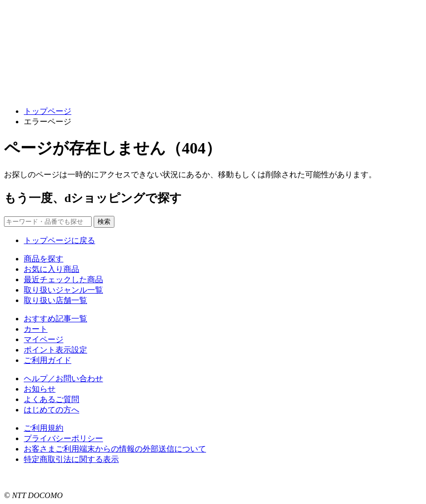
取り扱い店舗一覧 (55, 300)
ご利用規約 (44, 428)
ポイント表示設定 (55, 350)
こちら (127, 478)
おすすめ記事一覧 (55, 319)
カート (36, 329)
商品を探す (44, 259)
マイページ (44, 339)
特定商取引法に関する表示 (71, 459)
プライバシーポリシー (63, 438)
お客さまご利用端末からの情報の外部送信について (115, 449)
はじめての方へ (52, 410)
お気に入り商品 (52, 269)
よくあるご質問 (52, 399)
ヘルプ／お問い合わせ (63, 378)
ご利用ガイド (48, 360)
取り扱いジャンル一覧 (63, 290)
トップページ (48, 111)
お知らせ (40, 389)
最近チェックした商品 (63, 279)
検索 (104, 222)
